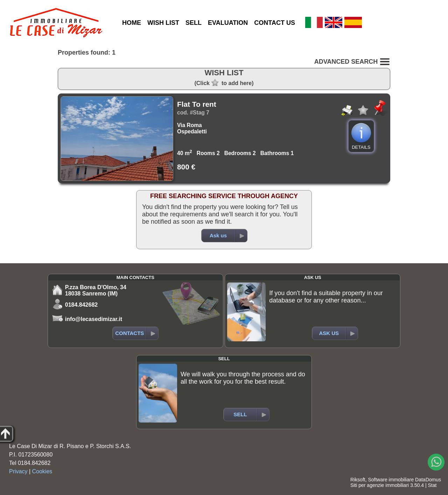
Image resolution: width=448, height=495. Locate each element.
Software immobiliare (391, 480)
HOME (132, 23)
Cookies (42, 471)
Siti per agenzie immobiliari (380, 485)
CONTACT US (275, 23)
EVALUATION (228, 23)
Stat (432, 485)
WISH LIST (163, 23)
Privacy (18, 471)
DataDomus (428, 480)
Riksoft (358, 480)
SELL (194, 23)
